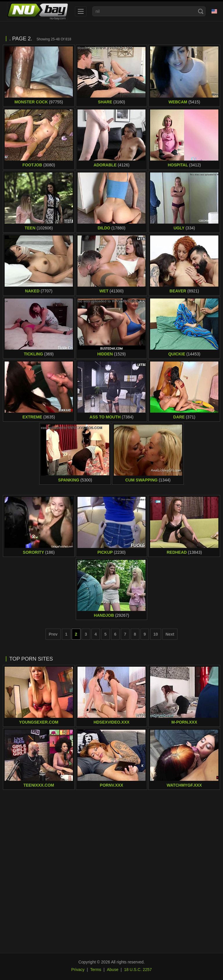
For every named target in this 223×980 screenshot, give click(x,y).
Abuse (113, 970)
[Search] (201, 11)
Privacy (78, 970)
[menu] (81, 11)
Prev (53, 634)
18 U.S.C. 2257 (138, 970)
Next (170, 634)
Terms (96, 970)
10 (156, 634)
